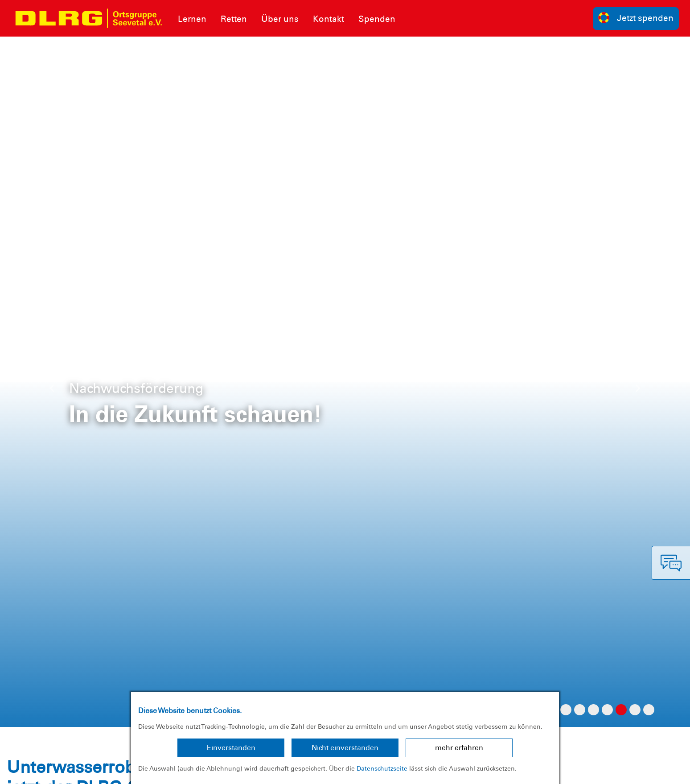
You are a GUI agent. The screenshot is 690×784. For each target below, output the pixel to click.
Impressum (29, 770)
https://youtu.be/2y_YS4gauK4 (117, 454)
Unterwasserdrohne (117, 141)
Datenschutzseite (382, 768)
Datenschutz (76, 770)
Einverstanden (231, 748)
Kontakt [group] (489, 648)
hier (565, 470)
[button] (52, 45)
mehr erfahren (459, 748)
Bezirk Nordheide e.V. (644, 770)
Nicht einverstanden (345, 748)
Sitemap (117, 770)
